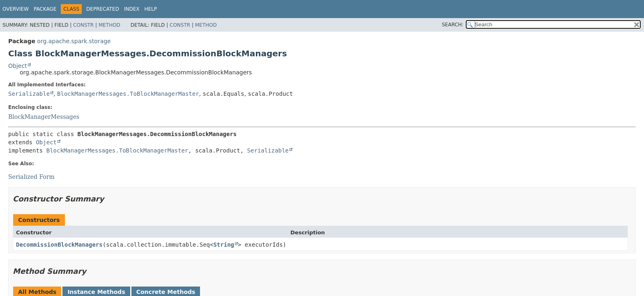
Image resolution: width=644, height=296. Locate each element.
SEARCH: (453, 25)
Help (151, 9)
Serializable (29, 94)
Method (109, 25)
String (224, 245)
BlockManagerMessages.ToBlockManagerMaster (128, 94)
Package (45, 9)
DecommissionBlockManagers (59, 245)
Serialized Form (31, 177)
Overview (16, 9)
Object (18, 66)
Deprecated (103, 9)
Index (132, 9)
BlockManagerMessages (44, 117)
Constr (83, 25)
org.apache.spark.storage (74, 41)
